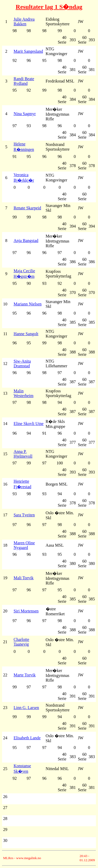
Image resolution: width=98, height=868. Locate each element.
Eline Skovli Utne (29, 424)
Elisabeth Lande (27, 738)
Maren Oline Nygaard (24, 545)
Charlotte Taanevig (21, 642)
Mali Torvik (24, 578)
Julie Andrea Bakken (24, 22)
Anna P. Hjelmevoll (23, 454)
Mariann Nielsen (28, 304)
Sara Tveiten (24, 515)
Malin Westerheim (24, 393)
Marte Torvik (25, 675)
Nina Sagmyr (25, 114)
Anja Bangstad (26, 241)
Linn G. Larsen (26, 708)
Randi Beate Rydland (24, 81)
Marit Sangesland (28, 51)
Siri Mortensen (26, 611)
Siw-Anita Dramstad (22, 364)
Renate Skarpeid (27, 208)
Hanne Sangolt (26, 334)
